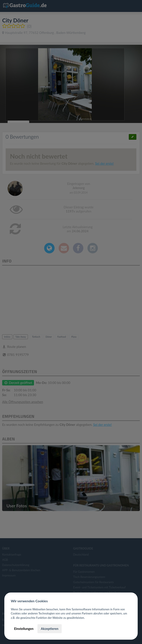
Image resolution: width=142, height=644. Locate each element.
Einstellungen (24, 629)
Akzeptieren (49, 629)
